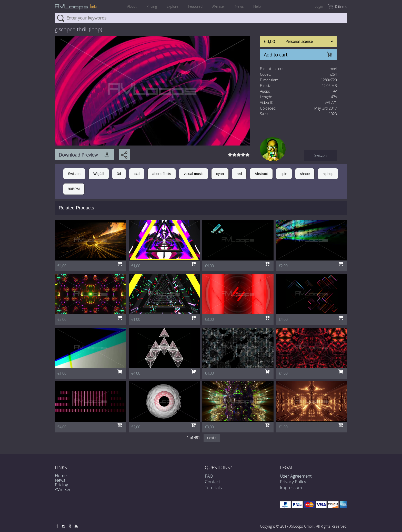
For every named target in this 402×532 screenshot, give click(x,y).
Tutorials (213, 490)
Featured (195, 6)
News (239, 6)
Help (257, 6)
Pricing (151, 6)
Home (61, 475)
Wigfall (99, 174)
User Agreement (296, 476)
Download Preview (78, 155)
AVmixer (219, 6)
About (132, 6)
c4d (137, 174)
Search (61, 18)
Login (319, 6)
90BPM (74, 189)
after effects (162, 174)
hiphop (328, 174)
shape (305, 174)
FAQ (209, 479)
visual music (194, 174)
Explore (172, 6)
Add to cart (276, 55)
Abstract (261, 174)
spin (284, 174)
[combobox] (201, 18)
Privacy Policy (293, 482)
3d (119, 174)
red (239, 174)
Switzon (320, 155)
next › (212, 438)
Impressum (291, 487)
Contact (213, 485)
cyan (220, 174)
